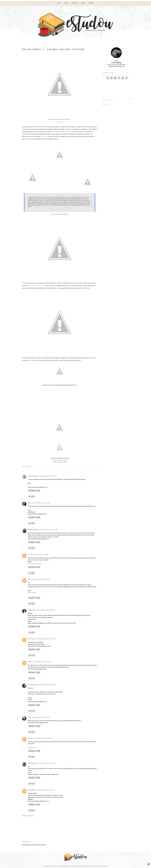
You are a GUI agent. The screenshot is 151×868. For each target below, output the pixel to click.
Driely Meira (31, 790)
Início (59, 3)
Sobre (66, 3)
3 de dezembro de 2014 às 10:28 (47, 685)
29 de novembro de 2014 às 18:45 (49, 530)
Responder (32, 491)
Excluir (38, 491)
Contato (91, 3)
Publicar (88, 467)
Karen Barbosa (32, 639)
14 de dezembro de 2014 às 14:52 (45, 790)
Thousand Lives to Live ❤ (34, 564)
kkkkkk (30, 662)
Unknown (30, 738)
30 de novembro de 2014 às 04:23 (39, 554)
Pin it (94, 467)
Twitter (65, 462)
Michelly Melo (104, 866)
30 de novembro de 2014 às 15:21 (46, 639)
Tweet (72, 467)
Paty (29, 579)
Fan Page (55, 462)
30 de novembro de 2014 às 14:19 (45, 610)
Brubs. (30, 717)
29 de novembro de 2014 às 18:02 (41, 503)
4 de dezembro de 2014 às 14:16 (41, 717)
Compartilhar (80, 467)
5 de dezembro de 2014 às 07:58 (47, 763)
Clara (29, 503)
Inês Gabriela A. (32, 763)
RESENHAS (75, 3)
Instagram (60, 462)
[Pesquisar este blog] (113, 73)
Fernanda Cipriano (33, 530)
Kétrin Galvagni (32, 476)
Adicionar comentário (28, 816)
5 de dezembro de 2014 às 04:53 (43, 738)
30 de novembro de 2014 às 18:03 (42, 662)
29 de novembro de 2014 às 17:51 (47, 476)
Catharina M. (31, 610)
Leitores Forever (32, 747)
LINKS (83, 3)
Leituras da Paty (32, 592)
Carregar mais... (26, 842)
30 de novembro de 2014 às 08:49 (41, 579)
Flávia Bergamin (32, 685)
